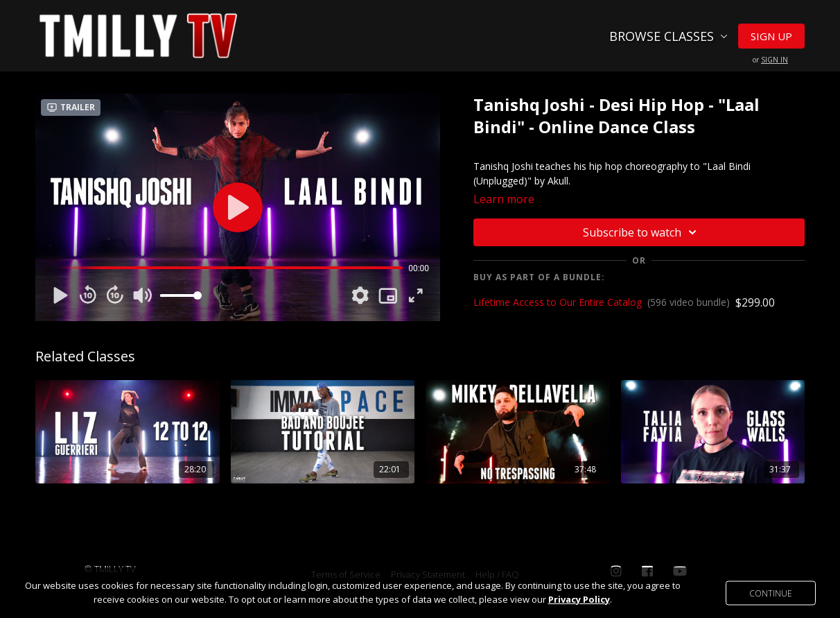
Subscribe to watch (642, 232)
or (770, 60)
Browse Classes (668, 36)
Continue (771, 593)
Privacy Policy (579, 599)
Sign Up (771, 36)
